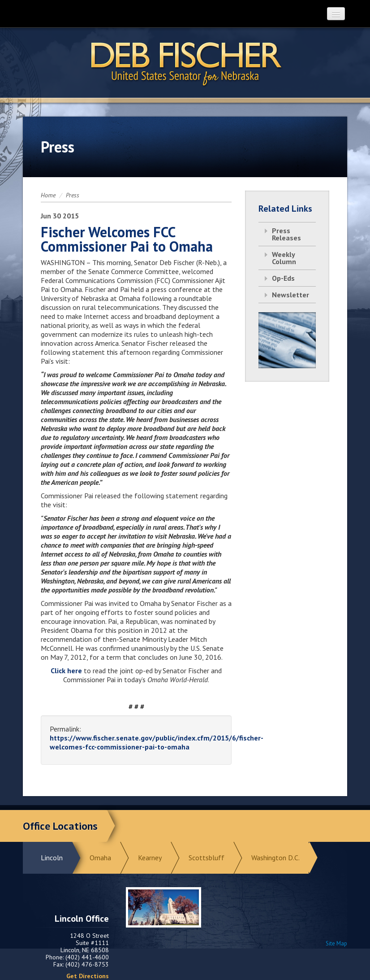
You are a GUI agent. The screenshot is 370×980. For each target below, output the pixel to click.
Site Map (336, 943)
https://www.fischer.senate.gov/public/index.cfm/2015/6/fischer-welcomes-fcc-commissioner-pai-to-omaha (157, 742)
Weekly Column (284, 258)
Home (48, 195)
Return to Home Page (185, 63)
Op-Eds (283, 278)
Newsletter (290, 295)
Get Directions (88, 976)
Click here (66, 671)
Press (73, 195)
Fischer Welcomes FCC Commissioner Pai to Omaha (127, 239)
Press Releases (286, 234)
